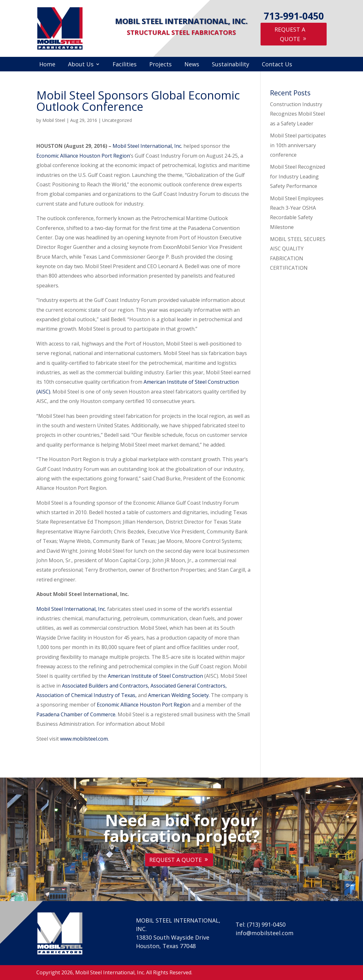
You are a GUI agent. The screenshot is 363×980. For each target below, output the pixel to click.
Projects (160, 65)
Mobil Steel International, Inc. (147, 146)
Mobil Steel (54, 120)
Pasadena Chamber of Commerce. (77, 714)
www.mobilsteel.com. (84, 739)
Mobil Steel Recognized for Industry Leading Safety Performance (298, 176)
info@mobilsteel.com (265, 933)
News (192, 65)
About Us (81, 65)
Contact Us (277, 65)
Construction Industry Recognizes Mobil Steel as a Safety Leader (297, 114)
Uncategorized (117, 120)
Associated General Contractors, (189, 686)
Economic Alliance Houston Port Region (83, 156)
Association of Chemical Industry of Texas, (86, 695)
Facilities (125, 65)
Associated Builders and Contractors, (106, 686)
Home (47, 65)
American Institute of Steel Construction (156, 676)
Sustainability (231, 65)
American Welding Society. (179, 695)
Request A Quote (290, 34)
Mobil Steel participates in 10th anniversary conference (298, 145)
